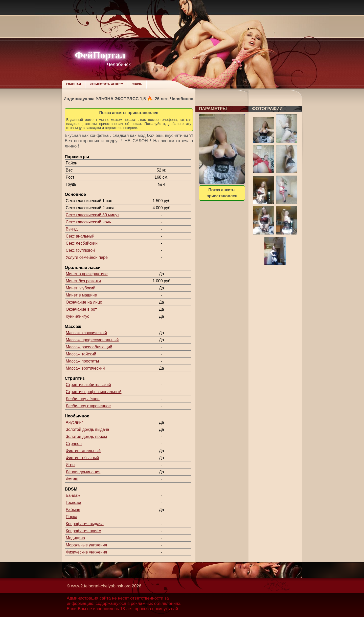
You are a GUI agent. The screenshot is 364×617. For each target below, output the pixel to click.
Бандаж (73, 495)
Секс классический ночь (88, 222)
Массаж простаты (82, 361)
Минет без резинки (83, 281)
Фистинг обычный (82, 458)
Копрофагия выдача (85, 524)
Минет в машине (81, 295)
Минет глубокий (81, 288)
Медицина (75, 538)
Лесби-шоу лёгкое (83, 399)
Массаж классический (86, 333)
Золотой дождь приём (86, 437)
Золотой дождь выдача (87, 429)
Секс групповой (80, 250)
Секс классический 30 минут (92, 215)
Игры (71, 465)
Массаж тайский (81, 354)
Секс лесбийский (82, 243)
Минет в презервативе (87, 274)
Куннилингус (77, 316)
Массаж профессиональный (92, 340)
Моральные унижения (86, 545)
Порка (72, 517)
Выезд (72, 229)
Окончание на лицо (84, 302)
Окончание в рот (81, 309)
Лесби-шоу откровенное (88, 406)
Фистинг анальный (83, 451)
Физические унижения (86, 552)
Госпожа (73, 503)
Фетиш (72, 479)
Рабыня (73, 510)
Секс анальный (80, 236)
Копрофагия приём (84, 531)
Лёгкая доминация (83, 472)
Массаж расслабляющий (89, 347)
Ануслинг (74, 422)
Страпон (74, 444)
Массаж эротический (85, 368)
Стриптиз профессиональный (94, 392)
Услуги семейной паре (87, 257)
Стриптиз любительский (88, 385)
